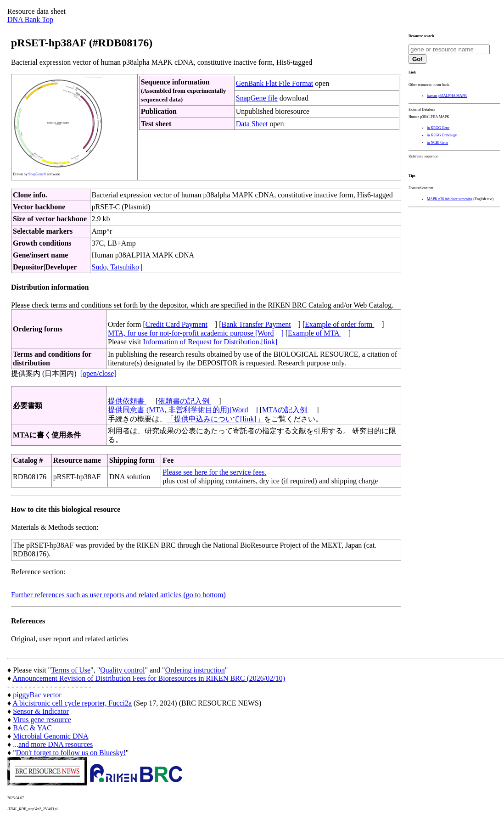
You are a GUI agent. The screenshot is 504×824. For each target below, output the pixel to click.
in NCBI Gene (437, 143)
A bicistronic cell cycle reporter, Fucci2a (72, 703)
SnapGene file (257, 98)
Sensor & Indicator (41, 711)
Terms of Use (71, 670)
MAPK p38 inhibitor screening (450, 199)
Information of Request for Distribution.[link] (210, 342)
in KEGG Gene (438, 128)
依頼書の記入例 (185, 401)
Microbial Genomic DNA (50, 736)
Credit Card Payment (176, 324)
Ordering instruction (195, 670)
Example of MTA (314, 333)
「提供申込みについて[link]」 (215, 419)
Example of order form (339, 324)
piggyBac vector (37, 695)
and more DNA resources (56, 744)
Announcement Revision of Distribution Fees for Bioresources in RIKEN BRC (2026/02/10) (149, 678)
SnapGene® (37, 174)
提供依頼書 (127, 401)
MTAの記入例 (286, 410)
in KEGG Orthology (442, 135)
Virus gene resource (42, 720)
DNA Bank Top (30, 20)
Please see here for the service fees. (214, 472)
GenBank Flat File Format (274, 83)
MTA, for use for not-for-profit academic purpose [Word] (196, 333)
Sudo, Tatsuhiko (115, 267)
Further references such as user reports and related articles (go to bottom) (118, 595)
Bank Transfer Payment (256, 324)
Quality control (122, 670)
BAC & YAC (32, 728)
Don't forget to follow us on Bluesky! (71, 753)
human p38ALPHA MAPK (447, 96)
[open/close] (98, 373)
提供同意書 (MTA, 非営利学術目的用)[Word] (183, 410)
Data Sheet (252, 124)
